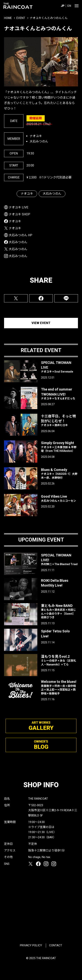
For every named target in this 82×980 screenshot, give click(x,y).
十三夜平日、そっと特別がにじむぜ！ (59, 421)
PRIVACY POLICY (31, 945)
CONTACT (56, 945)
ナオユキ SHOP (19, 214)
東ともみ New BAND (59, 612)
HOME (8, 18)
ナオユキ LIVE (18, 207)
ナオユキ (27, 194)
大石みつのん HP (20, 235)
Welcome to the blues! (59, 687)
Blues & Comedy (59, 474)
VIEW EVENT (41, 323)
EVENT (21, 18)
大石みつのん (52, 194)
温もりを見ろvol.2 (59, 660)
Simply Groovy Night (59, 447)
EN (69, 6)
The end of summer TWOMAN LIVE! (59, 394)
